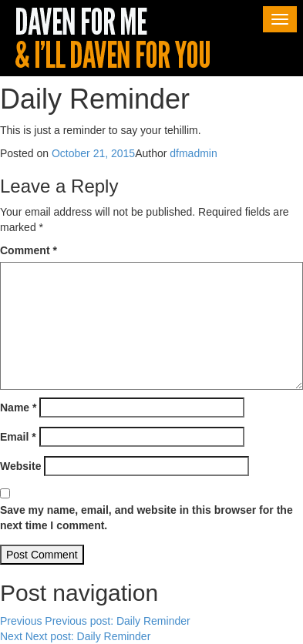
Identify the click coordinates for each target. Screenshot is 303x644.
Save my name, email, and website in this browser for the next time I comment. (146, 518)
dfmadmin (193, 153)
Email (18, 437)
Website (20, 466)
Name (18, 408)
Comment (29, 250)
